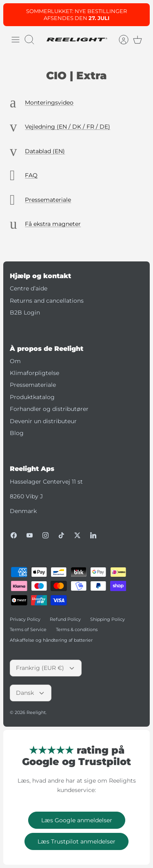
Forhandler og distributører (49, 409)
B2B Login (25, 312)
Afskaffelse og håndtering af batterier (51, 640)
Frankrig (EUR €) (46, 668)
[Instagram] (45, 535)
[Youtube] (30, 535)
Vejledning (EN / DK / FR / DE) (68, 127)
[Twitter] (77, 535)
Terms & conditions (77, 629)
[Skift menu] (16, 40)
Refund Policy (65, 619)
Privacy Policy (25, 619)
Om (15, 361)
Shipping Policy (108, 619)
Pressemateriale (48, 200)
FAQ (31, 175)
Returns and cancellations (47, 301)
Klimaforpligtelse (34, 373)
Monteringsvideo (49, 103)
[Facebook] (14, 535)
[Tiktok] (61, 535)
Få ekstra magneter (53, 224)
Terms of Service (28, 629)
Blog (17, 433)
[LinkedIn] (93, 535)
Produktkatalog (32, 397)
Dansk (31, 693)
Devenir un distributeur (43, 421)
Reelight (36, 712)
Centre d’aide (29, 288)
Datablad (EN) (45, 151)
